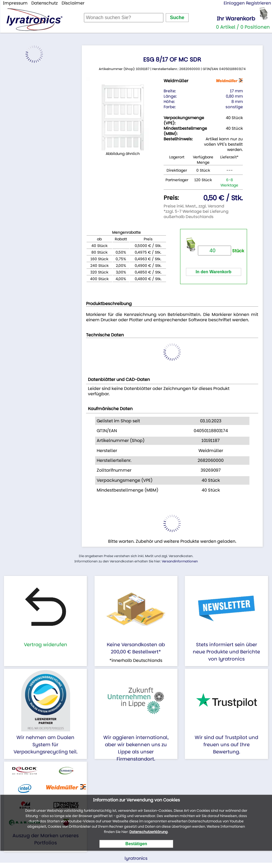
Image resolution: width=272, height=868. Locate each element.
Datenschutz (44, 3)
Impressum (15, 3)
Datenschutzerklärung (148, 832)
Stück (221, 251)
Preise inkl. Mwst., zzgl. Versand (194, 206)
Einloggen (234, 3)
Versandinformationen (180, 561)
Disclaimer (73, 3)
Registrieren (258, 3)
